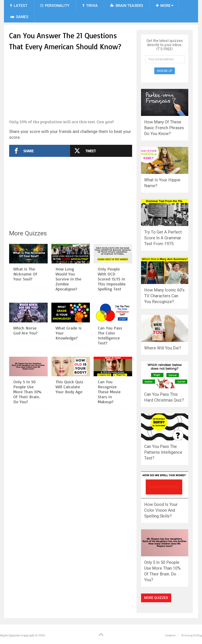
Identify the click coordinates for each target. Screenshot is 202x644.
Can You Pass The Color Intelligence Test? (110, 335)
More (163, 6)
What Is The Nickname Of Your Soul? (25, 274)
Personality (55, 6)
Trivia (90, 6)
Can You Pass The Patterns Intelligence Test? (163, 452)
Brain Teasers (127, 6)
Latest (19, 6)
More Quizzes (156, 598)
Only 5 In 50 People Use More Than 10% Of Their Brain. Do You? (27, 392)
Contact (170, 635)
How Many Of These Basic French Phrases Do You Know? (164, 128)
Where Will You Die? (163, 348)
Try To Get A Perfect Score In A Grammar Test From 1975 (163, 238)
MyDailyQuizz (10, 635)
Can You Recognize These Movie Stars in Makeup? (109, 392)
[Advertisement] (71, 86)
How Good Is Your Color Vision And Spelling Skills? (161, 510)
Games (19, 17)
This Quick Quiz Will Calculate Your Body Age (69, 387)
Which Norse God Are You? (25, 330)
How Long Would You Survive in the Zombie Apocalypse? (68, 279)
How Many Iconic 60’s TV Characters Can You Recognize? (164, 296)
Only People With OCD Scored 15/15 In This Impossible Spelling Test (112, 279)
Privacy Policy (192, 635)
